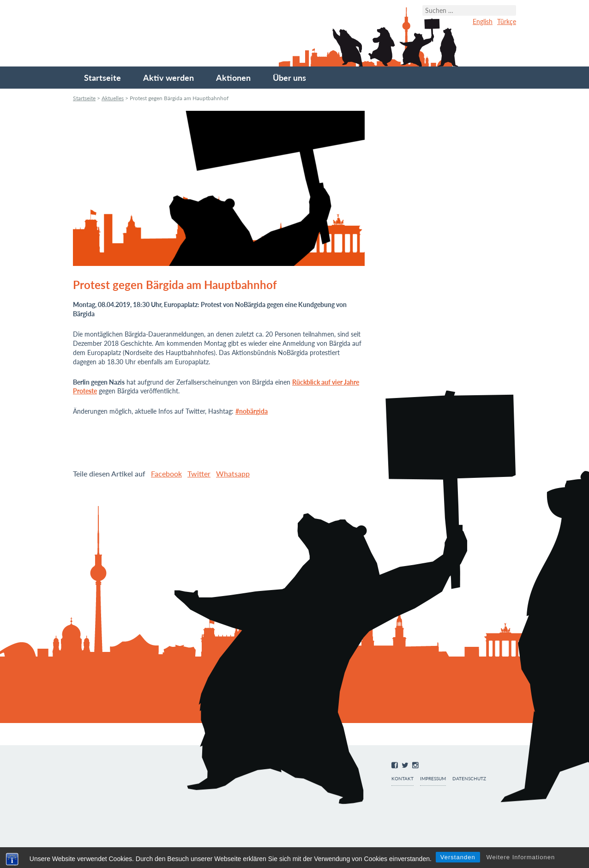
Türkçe (507, 21)
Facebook (166, 473)
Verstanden (458, 857)
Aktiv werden (168, 78)
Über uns (289, 78)
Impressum (433, 779)
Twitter (199, 473)
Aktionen (233, 78)
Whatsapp (233, 473)
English (483, 21)
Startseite (102, 78)
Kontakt (403, 779)
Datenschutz (469, 779)
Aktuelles (113, 98)
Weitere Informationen (521, 857)
